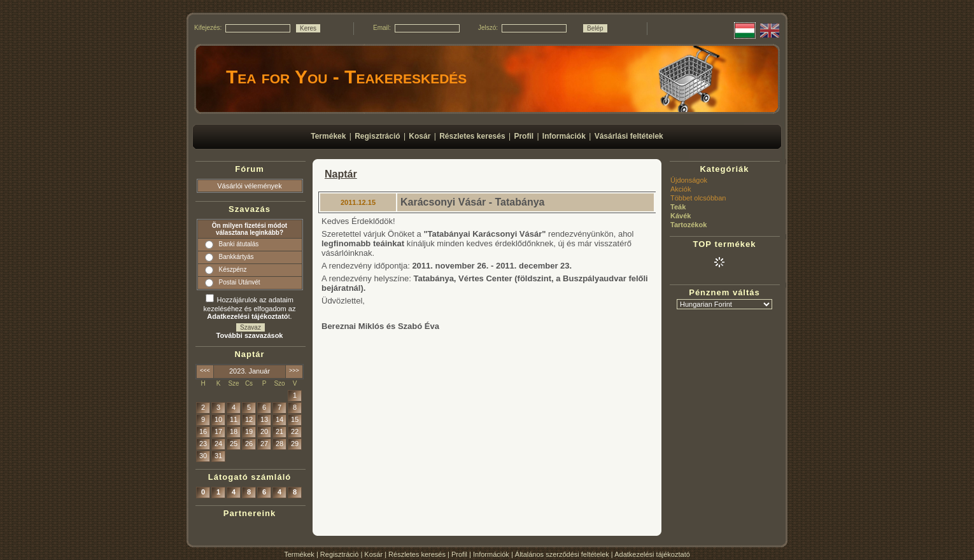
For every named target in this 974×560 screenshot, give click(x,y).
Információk (491, 554)
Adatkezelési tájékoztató (652, 554)
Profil (459, 554)
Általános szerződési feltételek (562, 554)
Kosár (373, 554)
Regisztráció (340, 554)
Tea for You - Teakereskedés (346, 77)
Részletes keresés (417, 554)
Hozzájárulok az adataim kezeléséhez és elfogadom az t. (250, 308)
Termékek (299, 554)
